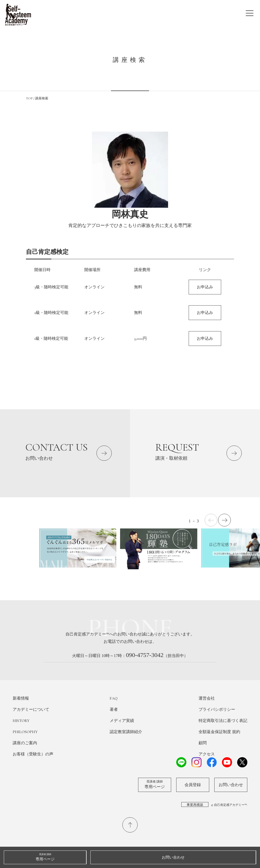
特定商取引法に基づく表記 (223, 721)
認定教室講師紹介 (126, 732)
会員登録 (193, 785)
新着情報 (21, 698)
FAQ (114, 698)
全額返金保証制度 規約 (219, 732)
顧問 (203, 743)
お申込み (205, 287)
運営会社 (207, 698)
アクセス (207, 754)
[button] (224, 520)
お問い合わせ (231, 785)
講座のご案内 (25, 743)
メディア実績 (122, 721)
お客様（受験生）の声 (33, 754)
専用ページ (155, 784)
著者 (114, 710)
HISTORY (21, 721)
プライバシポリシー (217, 710)
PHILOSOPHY (25, 732)
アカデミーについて (31, 710)
